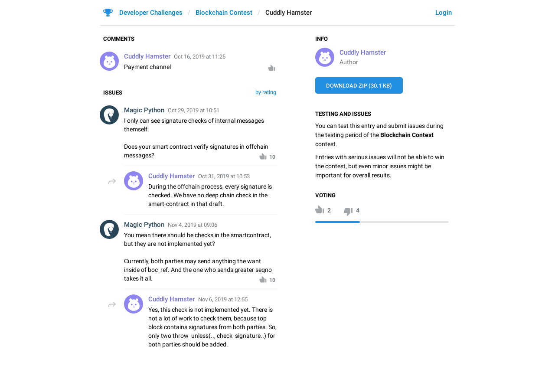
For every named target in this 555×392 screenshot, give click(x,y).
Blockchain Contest (224, 13)
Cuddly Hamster (363, 52)
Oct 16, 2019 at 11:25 (200, 57)
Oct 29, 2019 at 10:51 (194, 110)
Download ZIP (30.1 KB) (359, 86)
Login (444, 13)
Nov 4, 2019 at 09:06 (193, 225)
